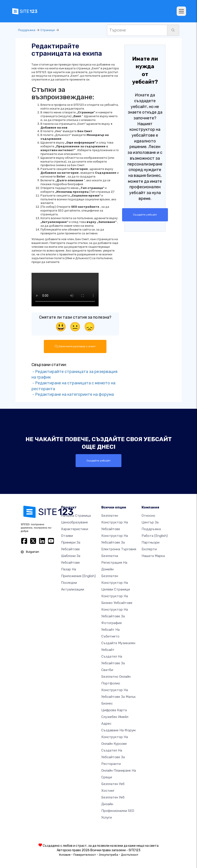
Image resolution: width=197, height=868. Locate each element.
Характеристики (75, 529)
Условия (65, 854)
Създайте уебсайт (145, 215)
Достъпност (130, 854)
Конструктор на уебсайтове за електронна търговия (119, 542)
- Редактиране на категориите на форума (73, 394)
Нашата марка (153, 556)
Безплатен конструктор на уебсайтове (115, 522)
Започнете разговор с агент (75, 346)
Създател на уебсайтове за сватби (113, 663)
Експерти (149, 549)
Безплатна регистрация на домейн (114, 562)
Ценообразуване (74, 522)
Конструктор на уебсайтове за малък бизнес (119, 697)
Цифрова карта (114, 710)
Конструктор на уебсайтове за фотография (115, 616)
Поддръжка (27, 30)
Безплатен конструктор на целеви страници (116, 582)
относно (148, 515)
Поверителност (85, 854)
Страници (48, 30)
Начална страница (76, 515)
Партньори (150, 542)
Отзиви (67, 536)
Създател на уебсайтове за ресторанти (113, 757)
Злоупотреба (108, 854)
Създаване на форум (118, 730)
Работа (155, 536)
